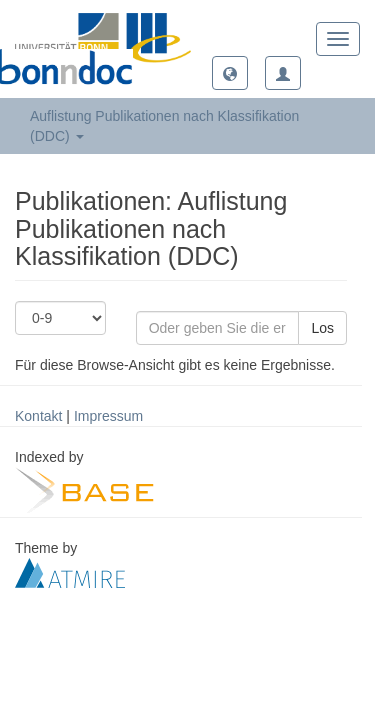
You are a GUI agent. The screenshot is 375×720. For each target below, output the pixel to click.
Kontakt (38, 416)
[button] (230, 73)
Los (322, 328)
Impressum (108, 416)
